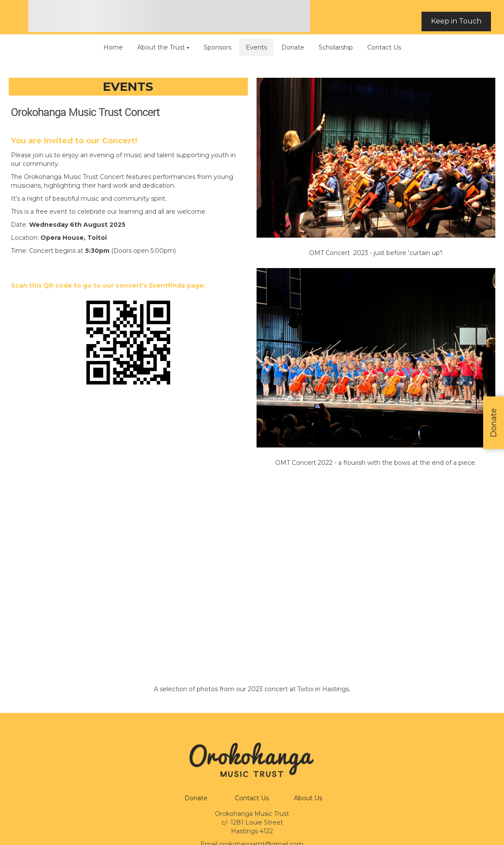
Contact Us (252, 798)
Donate (196, 798)
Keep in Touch (456, 21)
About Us (308, 798)
